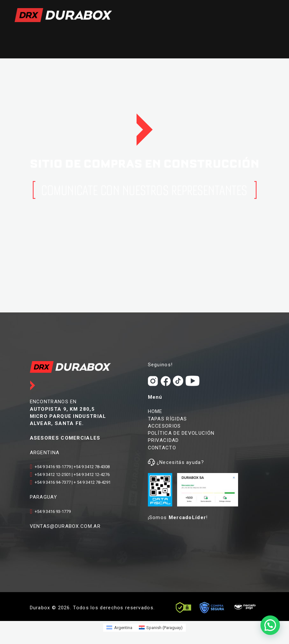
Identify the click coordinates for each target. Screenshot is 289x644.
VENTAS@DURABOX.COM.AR (65, 526)
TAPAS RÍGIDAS (168, 419)
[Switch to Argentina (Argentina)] (119, 628)
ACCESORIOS (164, 426)
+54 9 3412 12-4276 (92, 474)
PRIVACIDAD (163, 440)
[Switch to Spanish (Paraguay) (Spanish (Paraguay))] (161, 628)
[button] (270, 625)
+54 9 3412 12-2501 (53, 474)
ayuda (193, 462)
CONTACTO (162, 448)
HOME (155, 411)
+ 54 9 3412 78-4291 (92, 482)
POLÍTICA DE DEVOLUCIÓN (181, 433)
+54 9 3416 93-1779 (53, 467)
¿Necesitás (171, 462)
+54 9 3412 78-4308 (92, 467)
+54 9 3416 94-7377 (53, 482)
